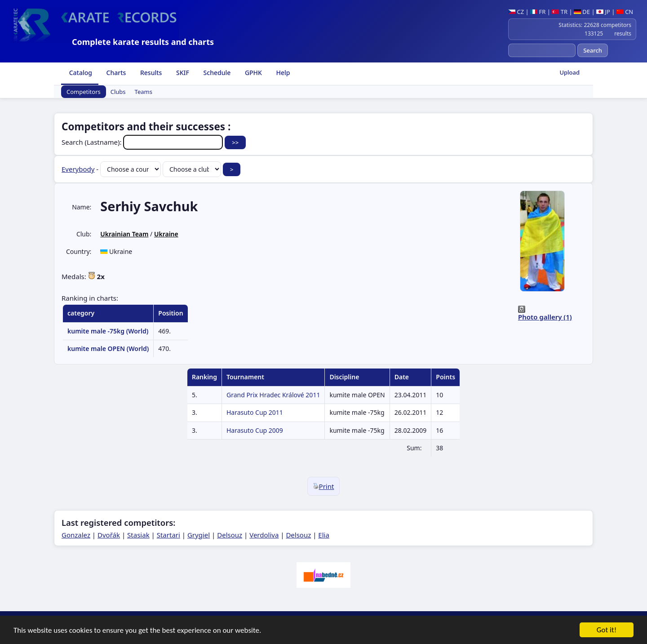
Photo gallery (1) (545, 317)
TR (560, 12)
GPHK (253, 73)
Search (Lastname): (143, 142)
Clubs (118, 92)
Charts (115, 73)
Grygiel (199, 535)
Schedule (216, 73)
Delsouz (230, 535)
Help (282, 73)
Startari (168, 535)
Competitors (84, 92)
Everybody (78, 169)
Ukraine (166, 234)
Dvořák (109, 535)
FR (538, 12)
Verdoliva (264, 535)
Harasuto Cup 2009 (255, 430)
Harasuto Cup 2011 (255, 412)
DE (582, 12)
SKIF (182, 73)
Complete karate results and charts (143, 42)
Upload (569, 72)
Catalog (80, 73)
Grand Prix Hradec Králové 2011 (273, 395)
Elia (324, 535)
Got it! (607, 631)
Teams (144, 92)
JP (603, 12)
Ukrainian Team (124, 234)
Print (324, 486)
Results (150, 73)
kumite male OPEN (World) (108, 349)
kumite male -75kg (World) (108, 331)
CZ (516, 12)
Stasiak (138, 535)
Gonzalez (76, 535)
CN (625, 12)
